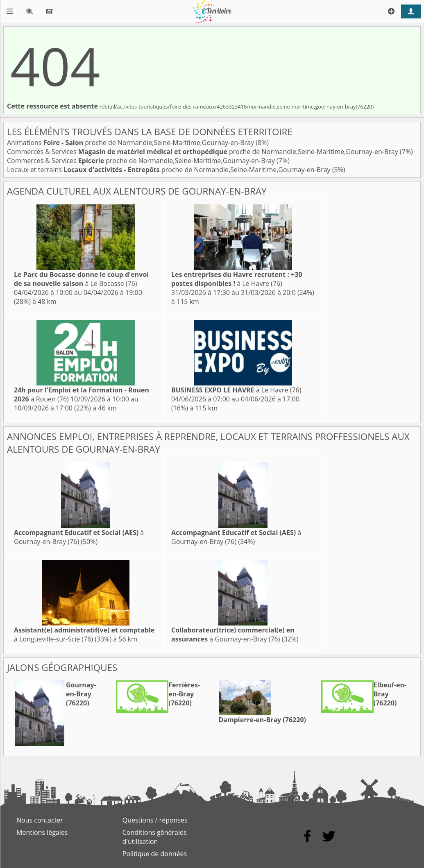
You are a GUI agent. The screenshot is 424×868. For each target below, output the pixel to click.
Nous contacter (40, 820)
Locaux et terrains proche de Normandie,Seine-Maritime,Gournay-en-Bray (170, 170)
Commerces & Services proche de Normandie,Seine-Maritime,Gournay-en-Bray (203, 152)
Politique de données (155, 854)
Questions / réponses (155, 820)
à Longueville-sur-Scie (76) (84, 635)
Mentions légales (42, 832)
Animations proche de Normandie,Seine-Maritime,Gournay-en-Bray (131, 143)
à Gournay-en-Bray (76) (79, 537)
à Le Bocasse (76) (81, 279)
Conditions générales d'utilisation (155, 837)
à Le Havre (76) (237, 279)
